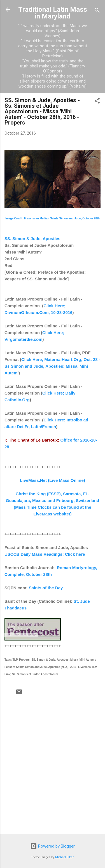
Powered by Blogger (53, 846)
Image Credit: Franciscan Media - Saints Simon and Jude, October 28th (53, 218)
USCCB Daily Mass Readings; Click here (45, 554)
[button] (97, 102)
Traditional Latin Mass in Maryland (53, 13)
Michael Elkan (65, 857)
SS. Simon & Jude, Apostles (32, 239)
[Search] (97, 11)
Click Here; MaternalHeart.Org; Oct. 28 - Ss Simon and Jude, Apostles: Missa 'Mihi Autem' (52, 366)
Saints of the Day (46, 588)
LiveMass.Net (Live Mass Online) (53, 480)
